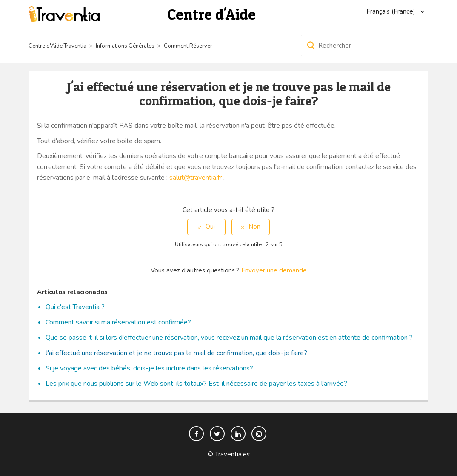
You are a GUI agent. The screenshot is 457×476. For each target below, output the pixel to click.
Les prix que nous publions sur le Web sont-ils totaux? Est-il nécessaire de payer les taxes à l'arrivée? (196, 384)
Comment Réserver (188, 46)
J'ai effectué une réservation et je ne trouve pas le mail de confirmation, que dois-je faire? (176, 353)
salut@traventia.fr (196, 178)
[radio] (206, 227)
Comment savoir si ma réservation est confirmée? (118, 322)
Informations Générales (125, 46)
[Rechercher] (365, 46)
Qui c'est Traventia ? (75, 307)
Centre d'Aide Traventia (57, 46)
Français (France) (392, 11)
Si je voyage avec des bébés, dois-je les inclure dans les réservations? (149, 368)
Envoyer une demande (274, 270)
